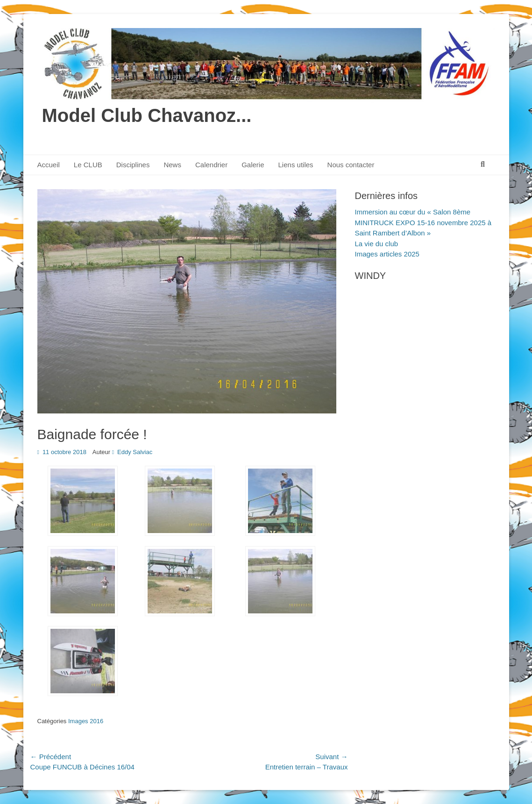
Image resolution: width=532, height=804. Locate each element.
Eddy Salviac (135, 452)
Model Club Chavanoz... (147, 115)
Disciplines (133, 165)
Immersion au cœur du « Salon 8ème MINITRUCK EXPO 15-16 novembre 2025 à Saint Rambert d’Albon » (423, 222)
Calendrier (211, 165)
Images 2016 (86, 721)
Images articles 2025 (387, 254)
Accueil (49, 165)
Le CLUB (88, 165)
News (172, 165)
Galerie (253, 165)
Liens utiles (296, 165)
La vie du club (377, 244)
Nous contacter (351, 165)
